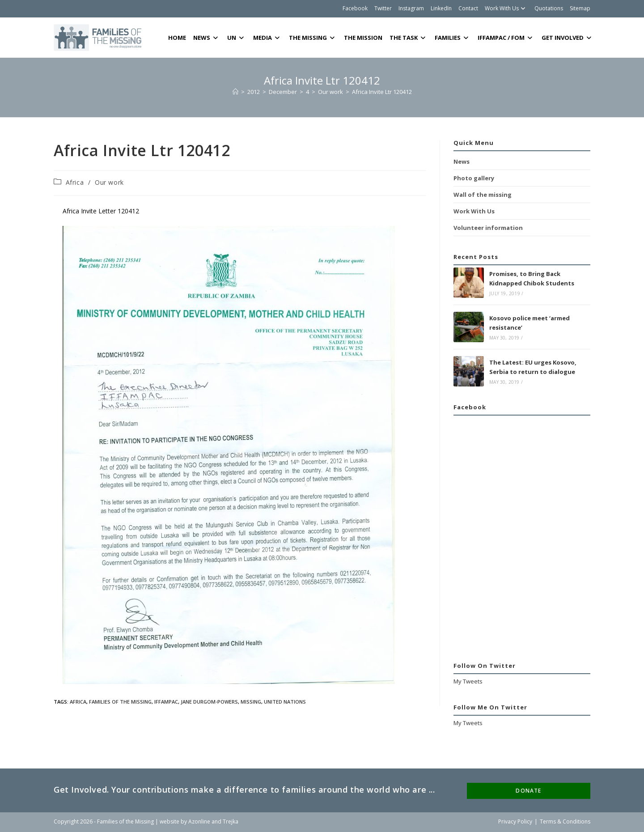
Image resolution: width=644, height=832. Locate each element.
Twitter (383, 8)
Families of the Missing (120, 702)
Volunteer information (488, 228)
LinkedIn (441, 8)
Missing (251, 702)
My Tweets (468, 681)
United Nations (285, 702)
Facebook (355, 8)
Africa (75, 182)
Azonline (199, 821)
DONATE (528, 791)
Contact (468, 8)
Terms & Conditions (565, 821)
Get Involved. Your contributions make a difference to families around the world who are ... (244, 790)
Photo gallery (474, 178)
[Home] (235, 92)
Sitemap (580, 8)
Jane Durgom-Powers (209, 702)
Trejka (231, 821)
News (462, 161)
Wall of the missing (483, 195)
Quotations (549, 8)
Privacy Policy (515, 821)
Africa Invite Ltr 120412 (382, 92)
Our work (109, 182)
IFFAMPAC (166, 702)
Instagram (411, 8)
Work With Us (506, 8)
